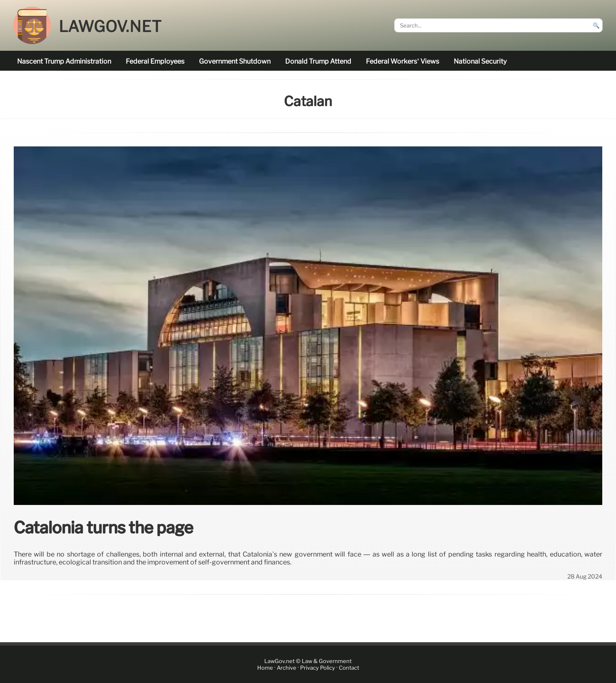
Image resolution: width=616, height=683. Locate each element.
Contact (349, 668)
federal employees (155, 61)
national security (480, 61)
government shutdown (235, 61)
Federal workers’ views (402, 61)
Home (265, 668)
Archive (287, 668)
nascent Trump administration (64, 61)
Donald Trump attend (318, 61)
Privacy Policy (318, 668)
